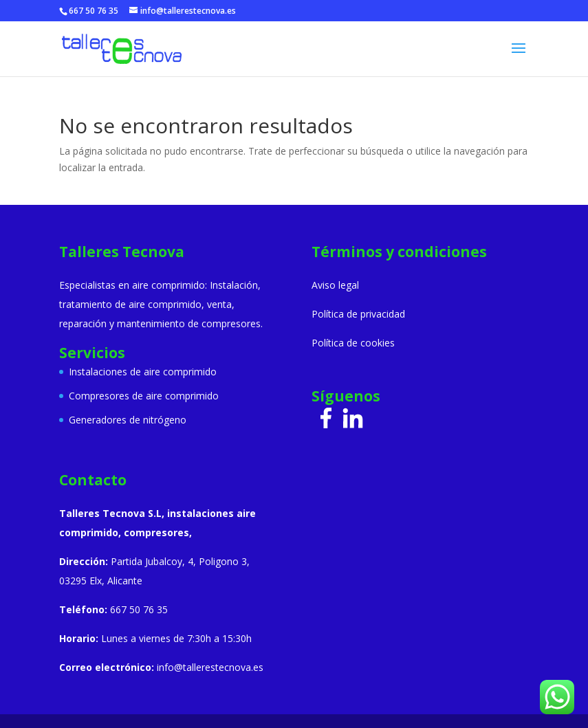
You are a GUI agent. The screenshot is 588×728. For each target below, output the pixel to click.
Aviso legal (335, 285)
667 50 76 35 (94, 11)
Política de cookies (353, 343)
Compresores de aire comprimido (144, 396)
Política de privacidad (358, 314)
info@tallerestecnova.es (210, 667)
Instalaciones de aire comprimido (143, 372)
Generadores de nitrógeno (128, 420)
